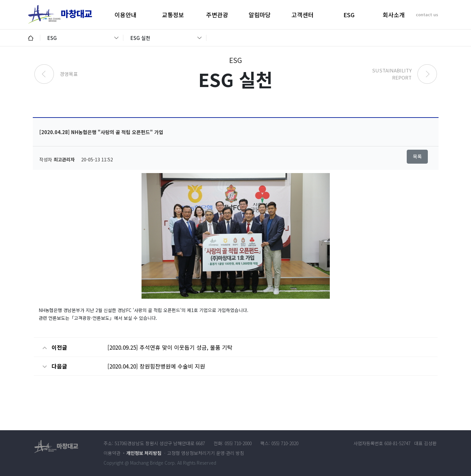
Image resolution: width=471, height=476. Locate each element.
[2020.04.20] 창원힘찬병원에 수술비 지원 (156, 366)
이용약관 (112, 453)
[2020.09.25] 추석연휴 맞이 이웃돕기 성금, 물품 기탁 (170, 347)
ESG (349, 15)
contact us (427, 14)
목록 (417, 156)
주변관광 (217, 15)
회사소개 (394, 15)
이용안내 (126, 15)
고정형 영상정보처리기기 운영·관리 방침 (206, 453)
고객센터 (303, 15)
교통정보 (173, 15)
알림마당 (260, 15)
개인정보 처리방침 (144, 453)
